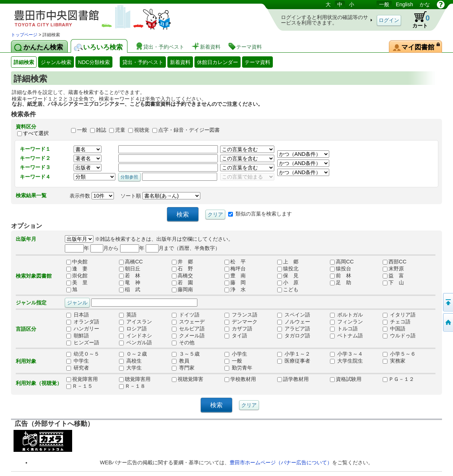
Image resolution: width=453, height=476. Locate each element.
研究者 (78, 368)
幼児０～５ (83, 354)
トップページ (24, 35)
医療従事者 (294, 361)
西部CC (395, 262)
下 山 (393, 283)
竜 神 (130, 283)
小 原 (288, 283)
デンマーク (241, 322)
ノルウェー (294, 322)
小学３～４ (346, 354)
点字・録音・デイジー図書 (189, 130)
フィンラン (346, 322)
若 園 (182, 283)
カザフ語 (238, 329)
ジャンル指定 (31, 303)
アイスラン (135, 322)
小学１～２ (294, 354)
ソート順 (160, 196)
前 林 (341, 276)
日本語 (78, 315)
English (404, 4)
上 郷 (288, 262)
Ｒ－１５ (79, 386)
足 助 (341, 283)
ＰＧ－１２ (398, 379)
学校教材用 (240, 379)
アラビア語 (294, 329)
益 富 (393, 276)
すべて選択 (36, 133)
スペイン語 (294, 315)
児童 (120, 130)
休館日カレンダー (218, 62)
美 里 (77, 283)
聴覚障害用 (135, 379)
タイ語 (236, 336)
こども (288, 290)
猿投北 (288, 269)
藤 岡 (235, 283)
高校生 (130, 361)
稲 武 (130, 290)
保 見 (288, 276)
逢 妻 (77, 269)
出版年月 (26, 239)
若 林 (130, 276)
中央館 (77, 262)
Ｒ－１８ (132, 386)
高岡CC (342, 262)
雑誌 (101, 130)
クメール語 (188, 336)
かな (425, 4)
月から (105, 248)
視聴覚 (142, 130)
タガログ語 (294, 336)
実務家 (394, 361)
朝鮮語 (78, 336)
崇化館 (77, 276)
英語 (128, 315)
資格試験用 (346, 379)
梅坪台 (235, 269)
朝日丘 (130, 269)
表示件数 (92, 196)
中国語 (394, 329)
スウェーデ (188, 322)
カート (417, 20)
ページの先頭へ (448, 302)
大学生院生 (346, 361)
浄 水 (235, 290)
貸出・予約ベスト (143, 62)
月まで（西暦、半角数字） (183, 248)
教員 (181, 361)
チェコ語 (397, 322)
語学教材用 (293, 379)
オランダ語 (83, 322)
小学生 (236, 354)
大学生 (130, 368)
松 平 (235, 262)
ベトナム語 (346, 336)
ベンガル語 (135, 343)
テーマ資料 (257, 62)
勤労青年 (238, 368)
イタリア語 (399, 315)
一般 (384, 4)
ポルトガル (346, 315)
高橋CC (131, 262)
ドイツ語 (186, 315)
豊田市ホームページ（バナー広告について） (281, 462)
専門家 (183, 368)
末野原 (393, 269)
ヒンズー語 (83, 343)
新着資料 (180, 62)
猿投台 (341, 269)
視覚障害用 (82, 379)
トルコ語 (344, 329)
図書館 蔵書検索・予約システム (88, 16)
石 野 (182, 269)
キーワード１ (35, 149)
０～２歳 (133, 354)
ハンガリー (83, 329)
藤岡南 (182, 290)
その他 (183, 343)
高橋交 (182, 276)
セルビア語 (188, 329)
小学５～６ (399, 354)
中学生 (78, 361)
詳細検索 (24, 62)
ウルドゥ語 (399, 336)
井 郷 (182, 262)
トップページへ (448, 322)
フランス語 (241, 315)
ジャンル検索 (56, 62)
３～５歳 (186, 354)
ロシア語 (133, 329)
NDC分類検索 (94, 62)
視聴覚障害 (187, 379)
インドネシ (135, 336)
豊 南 (235, 276)
